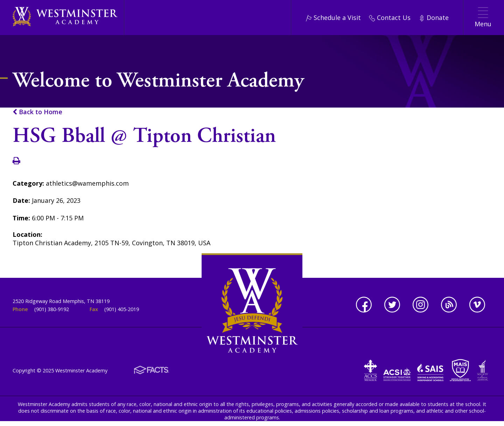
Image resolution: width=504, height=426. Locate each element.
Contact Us (390, 18)
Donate (434, 18)
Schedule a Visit (333, 18)
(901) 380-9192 (52, 309)
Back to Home (37, 112)
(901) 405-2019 (122, 309)
